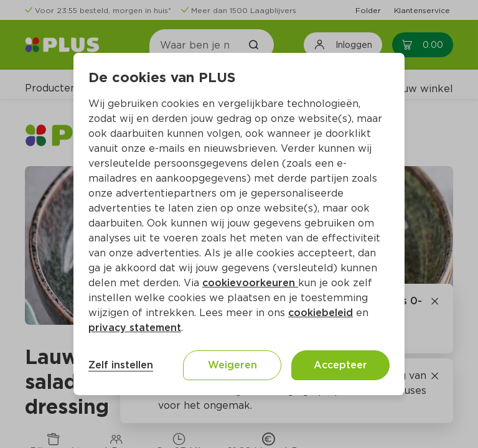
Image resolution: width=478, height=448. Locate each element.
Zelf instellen (121, 365)
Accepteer (340, 365)
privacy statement (135, 328)
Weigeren (232, 365)
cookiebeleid (321, 313)
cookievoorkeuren (250, 283)
